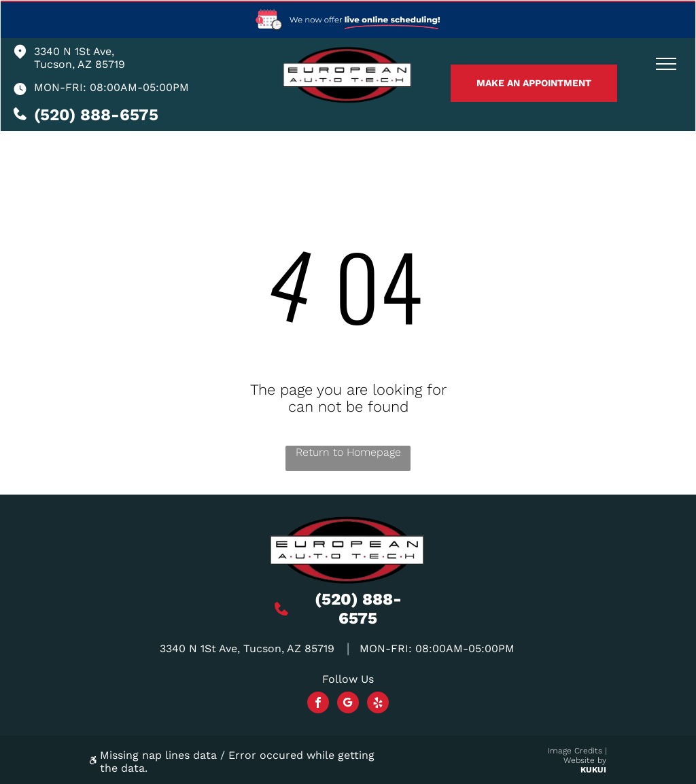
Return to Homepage (348, 452)
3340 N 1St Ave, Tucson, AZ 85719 (80, 58)
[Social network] (348, 704)
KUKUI (593, 770)
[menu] (666, 64)
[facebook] (318, 704)
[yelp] (378, 704)
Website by (585, 760)
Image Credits (575, 751)
